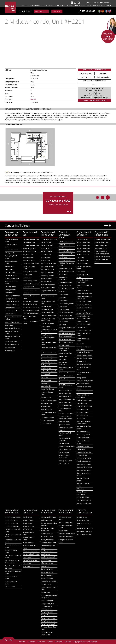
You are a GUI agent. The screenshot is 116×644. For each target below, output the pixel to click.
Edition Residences (65, 316)
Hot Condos (49, 6)
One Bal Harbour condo (67, 534)
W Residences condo (12, 345)
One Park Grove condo (84, 531)
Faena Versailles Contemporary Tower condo (48, 337)
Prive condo (27, 563)
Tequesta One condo (84, 464)
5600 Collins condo (47, 245)
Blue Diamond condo (48, 288)
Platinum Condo (64, 422)
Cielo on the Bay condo (49, 315)
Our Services (106, 6)
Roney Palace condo (12, 322)
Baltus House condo (66, 282)
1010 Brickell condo (83, 242)
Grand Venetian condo (13, 296)
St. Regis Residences (84, 458)
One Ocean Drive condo (31, 310)
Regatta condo (46, 397)
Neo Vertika (81, 418)
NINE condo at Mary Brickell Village (83, 422)
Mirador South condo (12, 305)
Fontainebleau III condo (49, 353)
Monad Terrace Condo (13, 308)
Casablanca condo (47, 312)
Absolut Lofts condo (30, 248)
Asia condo (80, 257)
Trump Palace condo (48, 615)
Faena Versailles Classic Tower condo (49, 331)
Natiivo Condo (63, 379)
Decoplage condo (11, 275)
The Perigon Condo (47, 421)
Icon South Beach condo (31, 284)
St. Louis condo (82, 455)
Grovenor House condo (85, 528)
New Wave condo (65, 382)
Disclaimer (59, 642)
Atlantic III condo (28, 526)
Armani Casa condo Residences (47, 529)
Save (95, 84)
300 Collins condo (29, 242)
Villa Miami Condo (65, 449)
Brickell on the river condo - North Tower (84, 312)
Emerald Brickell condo (84, 358)
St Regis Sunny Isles (48, 604)
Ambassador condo (30, 251)
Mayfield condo (82, 403)
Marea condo (27, 293)
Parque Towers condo (48, 581)
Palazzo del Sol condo (102, 257)
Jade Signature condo (48, 557)
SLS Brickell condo (83, 446)
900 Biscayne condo (65, 268)
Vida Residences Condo (67, 446)
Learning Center (73, 6)
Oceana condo (10, 587)
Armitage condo (28, 257)
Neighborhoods (37, 6)
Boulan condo (10, 266)
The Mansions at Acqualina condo (47, 608)
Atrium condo (27, 529)
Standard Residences (84, 461)
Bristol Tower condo (83, 324)
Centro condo (63, 301)
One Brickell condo (83, 432)
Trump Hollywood (47, 612)
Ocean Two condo (47, 578)
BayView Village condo (102, 242)
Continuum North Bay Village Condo (48, 320)
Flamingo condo (10, 290)
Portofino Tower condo (31, 313)
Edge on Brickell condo (84, 355)
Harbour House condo (66, 522)
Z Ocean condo (10, 351)
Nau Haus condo (11, 314)
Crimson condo (64, 310)
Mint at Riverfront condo (67, 373)
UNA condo (80, 489)
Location (103, 73)
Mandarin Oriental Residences (83, 396)
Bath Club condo (46, 279)
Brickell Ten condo (83, 321)
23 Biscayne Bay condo (67, 251)
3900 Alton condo (47, 242)
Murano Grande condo (31, 301)
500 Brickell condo (83, 254)
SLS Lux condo (82, 449)
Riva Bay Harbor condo (67, 537)
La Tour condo (46, 374)
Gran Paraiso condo (66, 336)
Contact (97, 6)
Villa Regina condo (83, 497)
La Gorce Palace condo (49, 371)
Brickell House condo (84, 302)
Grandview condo (47, 356)
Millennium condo (47, 563)
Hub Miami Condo (65, 339)
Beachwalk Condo (47, 537)
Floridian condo (10, 293)
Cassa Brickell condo (84, 330)
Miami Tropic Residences (63, 363)
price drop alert (86, 73)
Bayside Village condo (102, 239)
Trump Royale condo (48, 618)
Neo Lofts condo (82, 415)
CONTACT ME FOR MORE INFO (95, 70)
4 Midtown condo (65, 257)
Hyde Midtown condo (66, 342)
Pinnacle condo (46, 584)
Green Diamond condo (49, 359)
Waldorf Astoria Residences (64, 457)
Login (88, 2)
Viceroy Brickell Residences (82, 493)
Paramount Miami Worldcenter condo (65, 418)
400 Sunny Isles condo (48, 517)
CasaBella (62, 298)
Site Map (68, 642)
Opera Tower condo (66, 402)
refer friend (86, 77)
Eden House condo (47, 324)
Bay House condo (65, 286)
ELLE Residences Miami (67, 319)
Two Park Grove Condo (85, 534)
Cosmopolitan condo (30, 272)
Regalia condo (46, 592)
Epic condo (62, 325)
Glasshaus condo (83, 520)
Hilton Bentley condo (30, 281)
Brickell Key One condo (84, 305)
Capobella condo (47, 306)
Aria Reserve (63, 274)
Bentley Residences (48, 540)
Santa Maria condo (83, 438)
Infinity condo (81, 378)
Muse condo (45, 566)
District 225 (80, 344)
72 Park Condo (46, 254)
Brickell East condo (83, 290)
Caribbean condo (47, 309)
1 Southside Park (82, 239)
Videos (89, 6)
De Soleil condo (10, 272)
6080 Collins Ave (46, 251)
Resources (41, 642)
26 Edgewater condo (66, 254)
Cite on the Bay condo (66, 304)
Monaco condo (46, 380)
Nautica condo (46, 386)
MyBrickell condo (82, 412)
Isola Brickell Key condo (85, 381)
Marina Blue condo (65, 353)
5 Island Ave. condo (11, 250)
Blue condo (63, 292)
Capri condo (9, 269)
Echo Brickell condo (83, 352)
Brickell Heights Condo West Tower (84, 298)
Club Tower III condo (12, 526)
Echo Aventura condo (30, 551)
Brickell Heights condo (84, 293)
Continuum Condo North (31, 263)
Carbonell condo (82, 327)
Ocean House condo (30, 304)
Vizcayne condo (64, 453)
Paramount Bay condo (66, 413)
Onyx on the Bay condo (67, 399)
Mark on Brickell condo (84, 400)
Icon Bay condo (64, 345)
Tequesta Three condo (84, 467)
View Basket (107, 2)
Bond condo (81, 272)
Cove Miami (63, 307)
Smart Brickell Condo (84, 452)
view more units (103, 77)
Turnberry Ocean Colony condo (47, 633)
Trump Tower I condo (48, 621)
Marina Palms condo (30, 560)
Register (95, 2)
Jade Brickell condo (83, 384)
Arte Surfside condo (48, 275)
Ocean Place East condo (31, 307)
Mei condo (44, 377)
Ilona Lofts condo (29, 287)
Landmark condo (29, 557)
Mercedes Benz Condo (84, 406)
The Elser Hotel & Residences (65, 439)
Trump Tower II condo (48, 624)
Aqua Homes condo (48, 269)
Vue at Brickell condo (84, 500)
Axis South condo (83, 263)
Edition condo (45, 327)
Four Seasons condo (84, 364)
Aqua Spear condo (47, 273)
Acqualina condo (47, 520)
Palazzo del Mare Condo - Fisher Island (102, 252)
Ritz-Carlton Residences (49, 400)
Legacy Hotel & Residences (64, 349)
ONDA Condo (63, 531)
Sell (27, 6)
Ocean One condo (47, 572)
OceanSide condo (101, 248)
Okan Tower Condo (65, 390)
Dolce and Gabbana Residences (83, 348)
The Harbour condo (47, 418)
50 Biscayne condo (65, 260)
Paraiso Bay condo (65, 405)
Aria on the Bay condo (66, 271)
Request (33, 99)
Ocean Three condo (48, 575)
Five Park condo (10, 287)
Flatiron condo (81, 361)
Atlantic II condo (28, 523)
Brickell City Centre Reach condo (83, 281)
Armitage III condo (29, 260)
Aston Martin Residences (63, 278)
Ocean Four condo (47, 569)
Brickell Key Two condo (84, 308)
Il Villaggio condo (11, 299)
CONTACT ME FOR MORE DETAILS (95, 100)
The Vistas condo (11, 342)
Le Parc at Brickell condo (85, 392)
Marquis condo (64, 356)
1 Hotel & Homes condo (49, 239)
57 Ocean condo (46, 248)
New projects (61, 6)
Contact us (57, 11)
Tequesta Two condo (84, 470)
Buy (23, 6)
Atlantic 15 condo (47, 534)
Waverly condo (10, 348)
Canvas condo (64, 295)
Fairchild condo (82, 517)
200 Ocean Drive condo (31, 239)
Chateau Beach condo (48, 543)
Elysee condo (63, 322)
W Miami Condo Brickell (85, 503)
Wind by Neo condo (65, 461)
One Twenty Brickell (83, 435)
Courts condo (27, 275)
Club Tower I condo (11, 520)
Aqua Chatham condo (48, 263)
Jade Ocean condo (47, 554)
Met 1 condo (63, 359)
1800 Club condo (64, 245)
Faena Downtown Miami (67, 333)
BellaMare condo (29, 543)
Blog (83, 6)
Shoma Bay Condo (47, 403)
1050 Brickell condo (83, 245)
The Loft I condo (64, 443)
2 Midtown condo (65, 248)
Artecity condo (10, 253)
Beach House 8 (46, 282)
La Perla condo (46, 560)
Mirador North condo (12, 302)
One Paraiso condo (65, 396)
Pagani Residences (47, 389)
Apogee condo (28, 254)
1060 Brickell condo (83, 248)
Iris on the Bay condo (48, 362)
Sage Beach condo (47, 601)
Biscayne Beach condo (66, 288)
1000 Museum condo (66, 242)
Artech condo (27, 517)
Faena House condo (12, 278)
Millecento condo (82, 409)
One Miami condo (65, 393)
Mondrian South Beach (13, 311)
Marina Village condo (102, 245)
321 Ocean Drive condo (31, 245)
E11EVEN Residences (66, 313)
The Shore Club (46, 424)
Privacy (50, 642)
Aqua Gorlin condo (47, 267)
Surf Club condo (46, 409)
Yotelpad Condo (64, 464)
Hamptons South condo (31, 554)
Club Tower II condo (12, 523)
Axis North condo (82, 260)
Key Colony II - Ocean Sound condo (12, 562)
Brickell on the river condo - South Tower (84, 317)
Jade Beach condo (47, 551)
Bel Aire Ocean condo (48, 285)
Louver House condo (30, 290)
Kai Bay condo (46, 365)
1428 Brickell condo (83, 251)
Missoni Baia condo (65, 376)
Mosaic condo (46, 383)
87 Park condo (46, 257)
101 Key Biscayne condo (13, 517)
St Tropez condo (46, 406)
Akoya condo (45, 260)
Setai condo (9, 325)
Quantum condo (64, 425)
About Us (22, 642)
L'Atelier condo (46, 368)
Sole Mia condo (28, 566)
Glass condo (27, 278)
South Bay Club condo (12, 328)
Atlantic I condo (28, 520)
